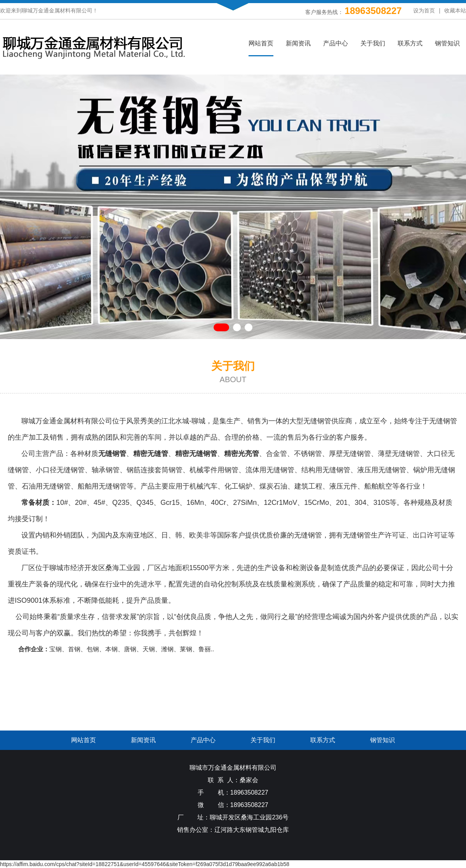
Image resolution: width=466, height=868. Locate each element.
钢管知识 (447, 43)
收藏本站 (455, 10)
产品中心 (336, 43)
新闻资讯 (298, 43)
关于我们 (373, 43)
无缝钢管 (317, 421)
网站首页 (261, 43)
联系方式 (410, 43)
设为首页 (424, 10)
